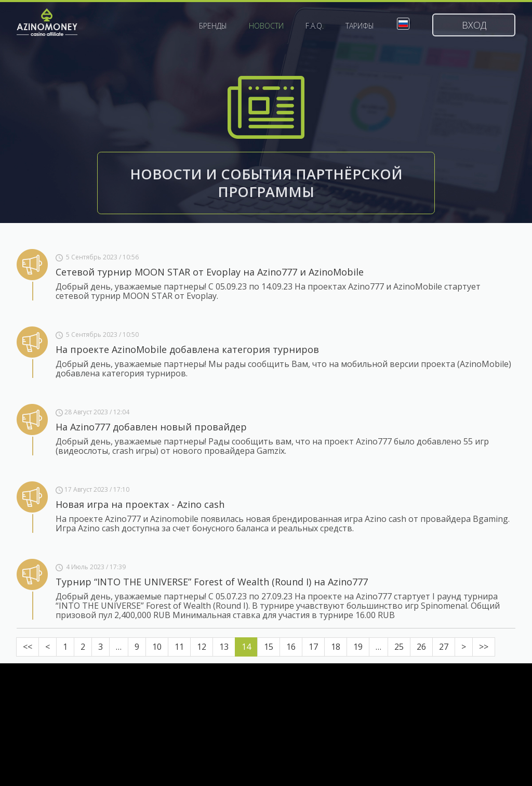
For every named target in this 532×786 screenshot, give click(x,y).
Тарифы (360, 26)
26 (421, 647)
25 (399, 647)
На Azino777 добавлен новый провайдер (151, 427)
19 (358, 647)
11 (179, 647)
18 (336, 647)
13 (224, 647)
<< (28, 647)
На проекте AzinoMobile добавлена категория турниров (187, 349)
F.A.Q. (315, 26)
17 (313, 647)
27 (444, 647)
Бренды (213, 26)
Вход (474, 25)
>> (484, 647)
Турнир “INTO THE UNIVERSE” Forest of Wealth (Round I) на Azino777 (212, 582)
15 (269, 647)
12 (202, 647)
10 (157, 647)
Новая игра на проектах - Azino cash (140, 504)
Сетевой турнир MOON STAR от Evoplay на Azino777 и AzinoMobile (210, 272)
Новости (266, 26)
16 (291, 647)
